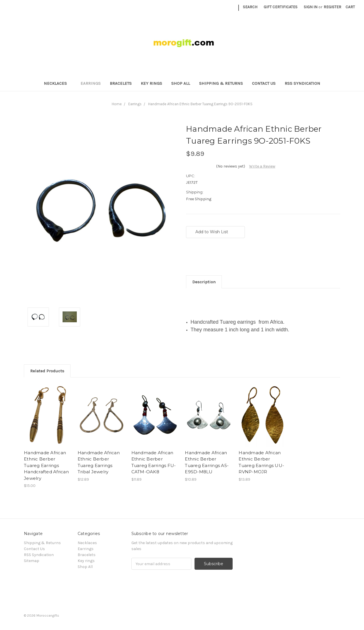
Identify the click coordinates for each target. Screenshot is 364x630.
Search (250, 7)
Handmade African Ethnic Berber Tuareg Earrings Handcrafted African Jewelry (46, 465)
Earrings (91, 83)
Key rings (151, 83)
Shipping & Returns (221, 83)
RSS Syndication (302, 83)
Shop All (181, 83)
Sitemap (32, 561)
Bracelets (121, 83)
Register (332, 7)
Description (204, 282)
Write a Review (262, 166)
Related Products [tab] (47, 371)
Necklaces (58, 83)
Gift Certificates (281, 7)
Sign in (311, 7)
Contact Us (264, 83)
